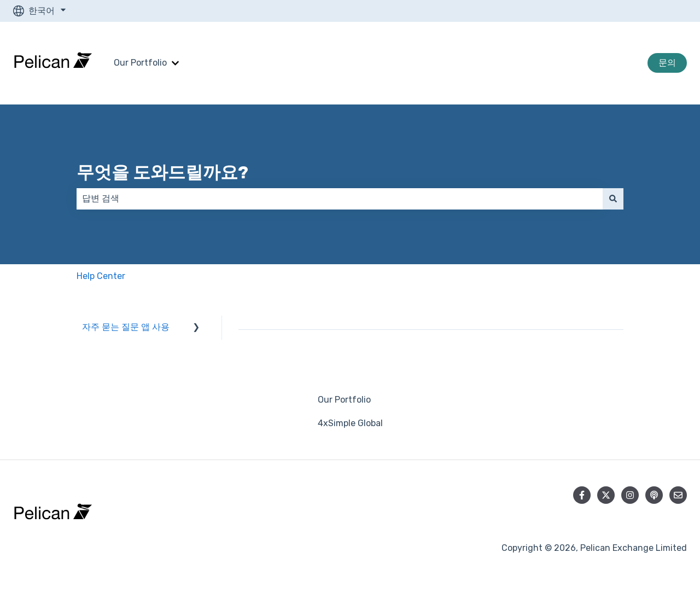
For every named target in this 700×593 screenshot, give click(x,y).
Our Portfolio (140, 63)
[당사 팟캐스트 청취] (654, 495)
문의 (667, 63)
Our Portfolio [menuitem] (344, 400)
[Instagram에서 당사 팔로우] (630, 495)
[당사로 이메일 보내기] (678, 495)
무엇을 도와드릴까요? (162, 172)
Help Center (101, 276)
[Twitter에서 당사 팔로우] (606, 495)
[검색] (613, 199)
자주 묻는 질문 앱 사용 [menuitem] (126, 327)
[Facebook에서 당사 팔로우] (582, 495)
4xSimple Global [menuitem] (350, 423)
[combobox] (340, 199)
